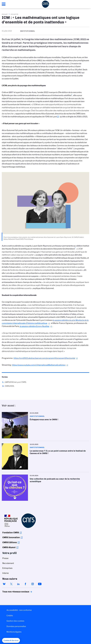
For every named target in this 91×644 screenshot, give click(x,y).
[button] (11, 640)
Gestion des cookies (15, 621)
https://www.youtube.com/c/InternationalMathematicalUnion (39, 365)
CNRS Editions (10, 542)
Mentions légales (14, 632)
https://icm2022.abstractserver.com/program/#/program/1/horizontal (44, 358)
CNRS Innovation (11, 537)
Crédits (10, 616)
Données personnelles (16, 626)
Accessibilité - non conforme (19, 610)
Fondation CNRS (11, 533)
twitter (11, 584)
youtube (40, 584)
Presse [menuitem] (5, 558)
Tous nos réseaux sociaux (12, 592)
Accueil (5, 14)
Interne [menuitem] (6, 573)
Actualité (14, 14)
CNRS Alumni (9, 547)
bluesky (4, 584)
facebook (25, 584)
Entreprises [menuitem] (7, 568)
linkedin (18, 584)
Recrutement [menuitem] (8, 563)
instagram (33, 584)
